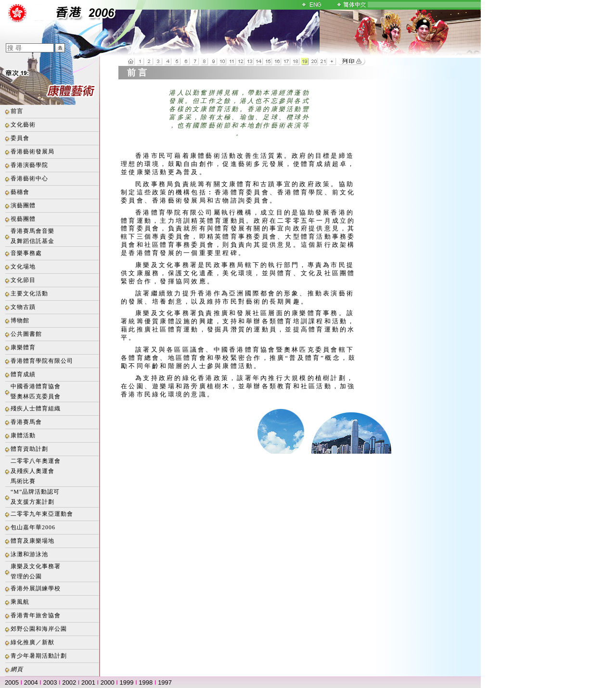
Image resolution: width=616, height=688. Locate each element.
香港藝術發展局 (32, 152)
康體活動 (23, 435)
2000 (108, 682)
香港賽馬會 (26, 422)
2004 (31, 682)
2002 (69, 682)
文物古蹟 (23, 307)
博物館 (20, 320)
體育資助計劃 (29, 449)
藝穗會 (20, 192)
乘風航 (20, 602)
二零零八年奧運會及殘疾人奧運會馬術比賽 (36, 471)
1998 (146, 682)
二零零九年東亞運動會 (42, 514)
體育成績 (23, 374)
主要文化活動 (29, 293)
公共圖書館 (26, 334)
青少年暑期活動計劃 (39, 656)
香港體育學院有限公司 (42, 361)
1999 (127, 682)
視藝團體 (23, 219)
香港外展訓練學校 (36, 588)
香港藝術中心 (29, 178)
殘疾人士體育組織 (36, 408)
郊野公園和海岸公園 (39, 629)
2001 (88, 682)
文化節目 (23, 280)
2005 (12, 682)
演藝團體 (23, 205)
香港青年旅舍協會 (36, 615)
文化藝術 (23, 125)
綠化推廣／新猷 (32, 642)
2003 (50, 682)
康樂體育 (23, 347)
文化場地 (23, 267)
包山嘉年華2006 (33, 527)
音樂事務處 (26, 253)
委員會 (20, 138)
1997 (165, 682)
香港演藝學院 (29, 165)
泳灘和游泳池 (29, 554)
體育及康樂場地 (32, 541)
